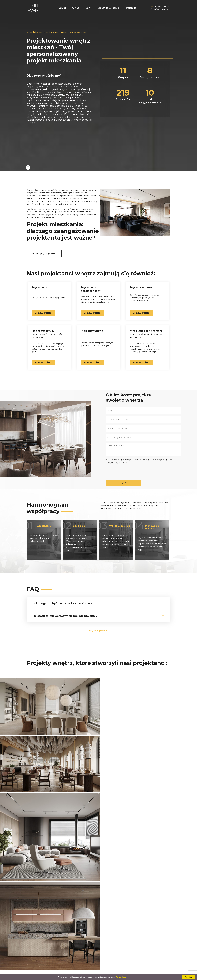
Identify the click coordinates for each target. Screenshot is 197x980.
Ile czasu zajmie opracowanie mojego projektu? (65, 616)
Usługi (62, 8)
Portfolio (131, 8)
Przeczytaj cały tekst (44, 254)
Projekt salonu (66, 942)
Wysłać (124, 483)
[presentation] (125, 476)
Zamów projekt (141, 362)
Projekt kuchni (66, 938)
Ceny (88, 8)
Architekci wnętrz (35, 32)
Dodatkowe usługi (109, 8)
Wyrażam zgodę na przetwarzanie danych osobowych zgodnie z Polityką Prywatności (92, 901)
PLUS (93, 942)
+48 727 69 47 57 (109, 887)
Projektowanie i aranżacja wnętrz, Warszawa (66, 32)
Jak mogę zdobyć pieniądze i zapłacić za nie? (63, 603)
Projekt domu (34, 938)
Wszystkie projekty (99, 838)
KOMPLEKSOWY (98, 947)
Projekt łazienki (66, 951)
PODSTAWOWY (98, 938)
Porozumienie (121, 977)
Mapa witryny (97, 951)
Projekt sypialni (66, 947)
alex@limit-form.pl (129, 947)
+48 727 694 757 (162, 6)
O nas (76, 8)
